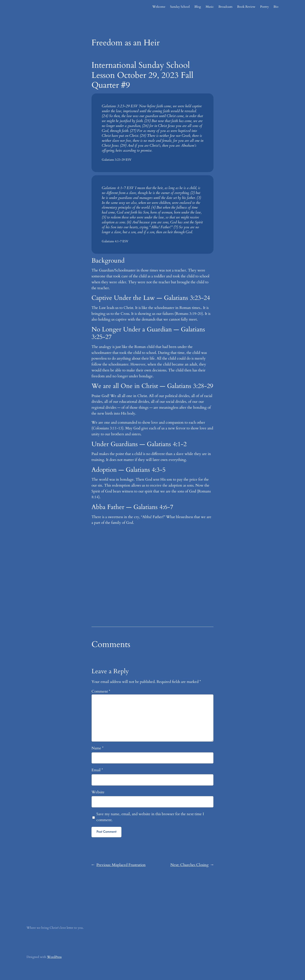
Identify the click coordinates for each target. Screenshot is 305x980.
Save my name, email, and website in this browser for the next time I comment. (150, 817)
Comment (101, 691)
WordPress (54, 957)
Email (97, 770)
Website (98, 792)
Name (98, 748)
